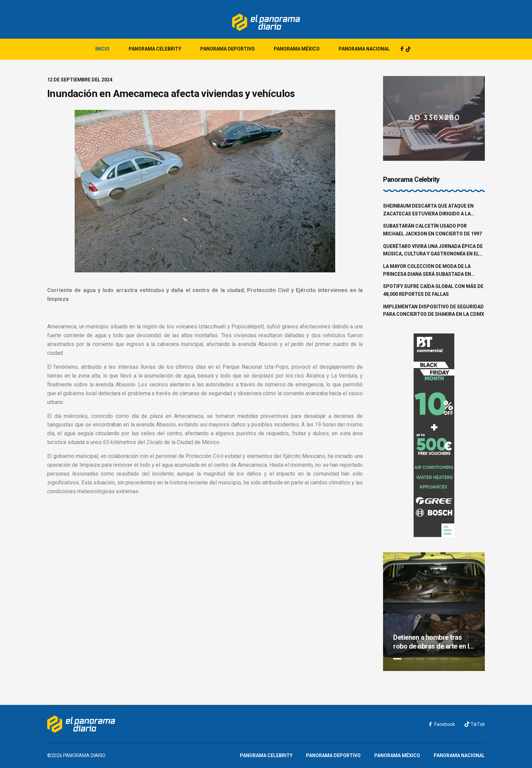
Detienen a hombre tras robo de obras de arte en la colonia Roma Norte (433, 642)
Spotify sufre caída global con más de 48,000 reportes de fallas (433, 290)
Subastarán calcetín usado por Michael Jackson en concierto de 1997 (432, 230)
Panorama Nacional (364, 49)
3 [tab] (420, 659)
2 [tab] (409, 659)
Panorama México (297, 49)
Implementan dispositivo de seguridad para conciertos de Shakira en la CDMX (434, 311)
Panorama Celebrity (155, 49)
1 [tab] (397, 659)
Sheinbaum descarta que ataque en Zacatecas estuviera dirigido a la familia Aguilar (428, 210)
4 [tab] (432, 659)
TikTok (475, 724)
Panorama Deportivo (227, 49)
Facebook (442, 724)
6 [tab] (455, 659)
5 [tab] (443, 659)
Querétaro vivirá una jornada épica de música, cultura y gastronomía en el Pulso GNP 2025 (433, 251)
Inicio (102, 49)
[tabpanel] (434, 612)
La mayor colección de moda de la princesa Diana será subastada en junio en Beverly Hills (427, 271)
